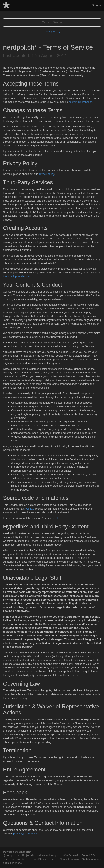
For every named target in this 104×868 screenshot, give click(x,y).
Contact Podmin (69, 859)
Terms (53, 859)
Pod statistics (19, 859)
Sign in (97, 5)
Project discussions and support (41, 855)
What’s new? (70, 855)
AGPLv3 (30, 509)
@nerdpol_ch (11, 855)
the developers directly (16, 276)
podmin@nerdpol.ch (80, 102)
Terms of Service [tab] (52, 22)
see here (57, 518)
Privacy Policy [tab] (52, 31)
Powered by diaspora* (17, 852)
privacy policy (46, 174)
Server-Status (38, 859)
